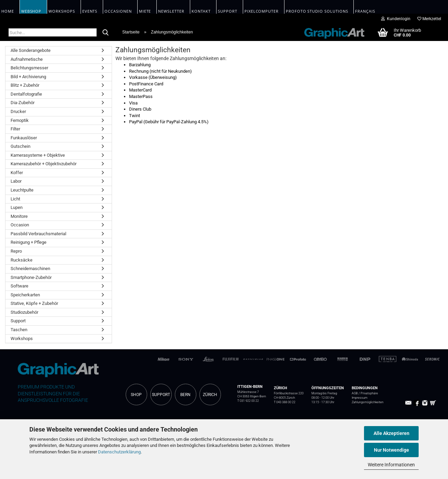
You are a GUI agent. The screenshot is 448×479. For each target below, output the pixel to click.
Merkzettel (429, 19)
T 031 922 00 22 (248, 401)
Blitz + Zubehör (25, 85)
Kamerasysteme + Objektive (38, 155)
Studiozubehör (24, 312)
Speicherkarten (25, 295)
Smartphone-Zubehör (31, 277)
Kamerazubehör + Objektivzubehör (44, 164)
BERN (185, 395)
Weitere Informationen (391, 465)
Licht (15, 199)
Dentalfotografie (26, 94)
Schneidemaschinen (30, 269)
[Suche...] (106, 33)
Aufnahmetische (27, 59)
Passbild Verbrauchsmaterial (38, 234)
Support (18, 321)
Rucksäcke (22, 260)
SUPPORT (161, 395)
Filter (15, 129)
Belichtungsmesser (29, 68)
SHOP (136, 395)
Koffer (17, 173)
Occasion (20, 225)
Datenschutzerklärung (119, 452)
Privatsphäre (369, 393)
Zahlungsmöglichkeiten (368, 402)
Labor (16, 181)
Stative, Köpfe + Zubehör (34, 303)
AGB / (356, 393)
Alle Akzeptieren (391, 433)
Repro (16, 251)
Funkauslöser (24, 138)
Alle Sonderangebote (31, 50)
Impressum (360, 398)
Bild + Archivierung (28, 77)
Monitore (19, 216)
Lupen (17, 207)
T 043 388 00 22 (285, 402)
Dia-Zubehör (23, 103)
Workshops (22, 339)
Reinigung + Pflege (29, 242)
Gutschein (20, 146)
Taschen (19, 330)
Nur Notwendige (391, 450)
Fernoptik (20, 120)
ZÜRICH (210, 395)
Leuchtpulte (22, 190)
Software (19, 286)
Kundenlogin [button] (396, 19)
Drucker (18, 111)
